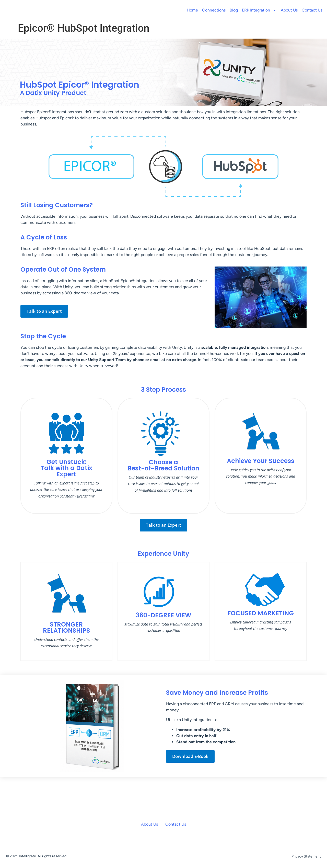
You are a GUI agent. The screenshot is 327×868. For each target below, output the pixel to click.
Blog (234, 10)
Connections (214, 10)
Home (192, 10)
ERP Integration (259, 10)
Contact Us (312, 10)
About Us (289, 10)
